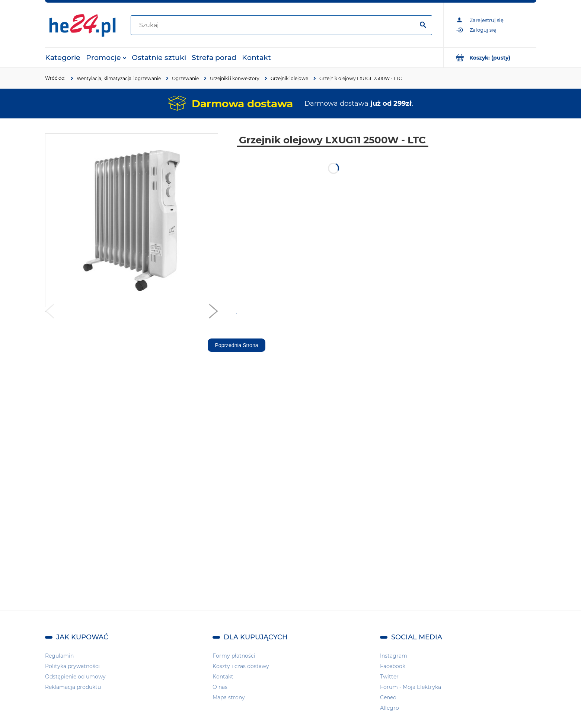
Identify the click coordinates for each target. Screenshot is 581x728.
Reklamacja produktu (73, 687)
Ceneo (388, 697)
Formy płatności (234, 656)
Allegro (390, 708)
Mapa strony (229, 697)
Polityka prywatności (72, 666)
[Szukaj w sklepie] (274, 25)
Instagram (394, 656)
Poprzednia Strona (237, 345)
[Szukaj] (423, 25)
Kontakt (223, 677)
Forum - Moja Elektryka (411, 687)
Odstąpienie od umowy (75, 677)
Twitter (389, 677)
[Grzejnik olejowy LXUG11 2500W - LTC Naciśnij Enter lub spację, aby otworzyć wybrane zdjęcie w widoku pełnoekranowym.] (131, 220)
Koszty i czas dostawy (241, 666)
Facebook (393, 666)
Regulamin (59, 656)
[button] (50, 313)
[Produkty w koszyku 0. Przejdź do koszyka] (490, 58)
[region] (492, 245)
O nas (220, 687)
